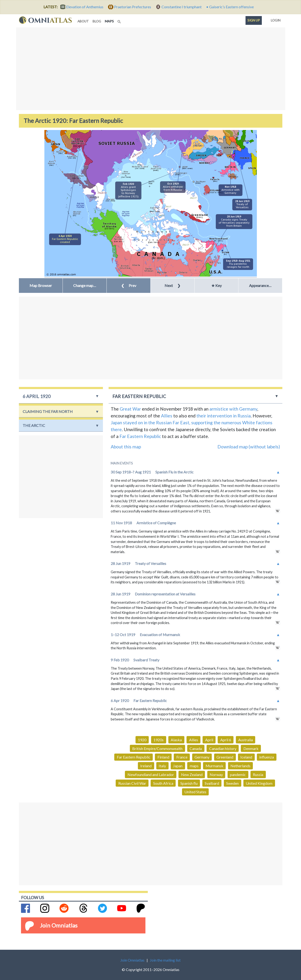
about (83, 21)
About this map (126, 447)
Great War (130, 409)
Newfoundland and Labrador (151, 774)
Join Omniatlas (59, 925)
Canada (196, 748)
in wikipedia (278, 511)
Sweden (232, 783)
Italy (162, 766)
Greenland (225, 757)
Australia (246, 740)
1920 (142, 740)
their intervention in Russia (224, 416)
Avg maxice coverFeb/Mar (80, 205)
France (182, 757)
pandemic (238, 774)
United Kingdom (259, 783)
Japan (178, 766)
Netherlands (240, 766)
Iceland (246, 757)
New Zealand (192, 774)
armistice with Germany (233, 409)
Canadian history (223, 748)
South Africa (163, 783)
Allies (167, 416)
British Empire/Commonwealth (157, 748)
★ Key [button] (216, 285)
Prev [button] (129, 285)
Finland (163, 757)
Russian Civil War (132, 783)
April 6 (226, 740)
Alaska (176, 740)
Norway (216, 774)
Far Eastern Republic (140, 436)
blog (97, 21)
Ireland (146, 766)
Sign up (254, 20)
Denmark (251, 748)
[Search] (120, 20)
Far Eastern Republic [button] (139, 396)
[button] (85, 286)
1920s (159, 740)
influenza (267, 757)
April (209, 740)
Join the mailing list (165, 960)
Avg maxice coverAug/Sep (126, 213)
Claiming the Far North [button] (48, 411)
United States (195, 792)
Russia (258, 774)
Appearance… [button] (260, 285)
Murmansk (214, 766)
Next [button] (172, 285)
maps (110, 21)
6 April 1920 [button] (37, 396)
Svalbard (212, 783)
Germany (202, 757)
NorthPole (151, 182)
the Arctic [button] (34, 425)
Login (275, 19)
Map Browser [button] (41, 285)
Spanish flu (189, 783)
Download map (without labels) (249, 447)
